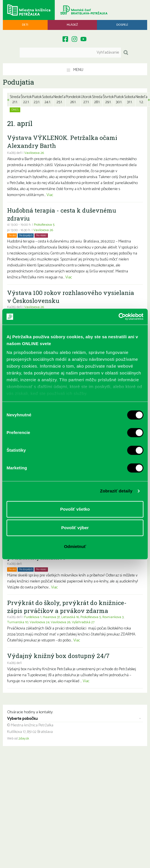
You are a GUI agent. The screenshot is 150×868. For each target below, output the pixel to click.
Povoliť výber (75, 528)
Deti (25, 25)
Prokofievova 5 (44, 225)
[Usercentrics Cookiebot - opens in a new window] (118, 317)
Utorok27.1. (86, 100)
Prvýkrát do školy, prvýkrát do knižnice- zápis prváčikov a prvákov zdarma (67, 607)
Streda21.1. (15, 100)
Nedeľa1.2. (141, 100)
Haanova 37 (51, 617)
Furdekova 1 (33, 617)
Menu (75, 70)
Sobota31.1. (130, 100)
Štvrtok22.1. (26, 100)
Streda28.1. (97, 100)
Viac (50, 195)
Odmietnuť (75, 546)
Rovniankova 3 (113, 617)
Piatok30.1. (119, 100)
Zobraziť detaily (116, 491)
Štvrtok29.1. (108, 100)
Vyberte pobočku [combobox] (22, 719)
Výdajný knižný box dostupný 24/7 (58, 656)
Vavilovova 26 (34, 153)
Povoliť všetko (75, 509)
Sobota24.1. (47, 100)
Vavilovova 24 (39, 622)
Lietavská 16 (70, 617)
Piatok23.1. (37, 100)
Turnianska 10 (18, 622)
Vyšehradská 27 (83, 622)
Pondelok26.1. (73, 100)
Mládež (72, 25)
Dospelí (122, 25)
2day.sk (24, 739)
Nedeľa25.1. (59, 100)
